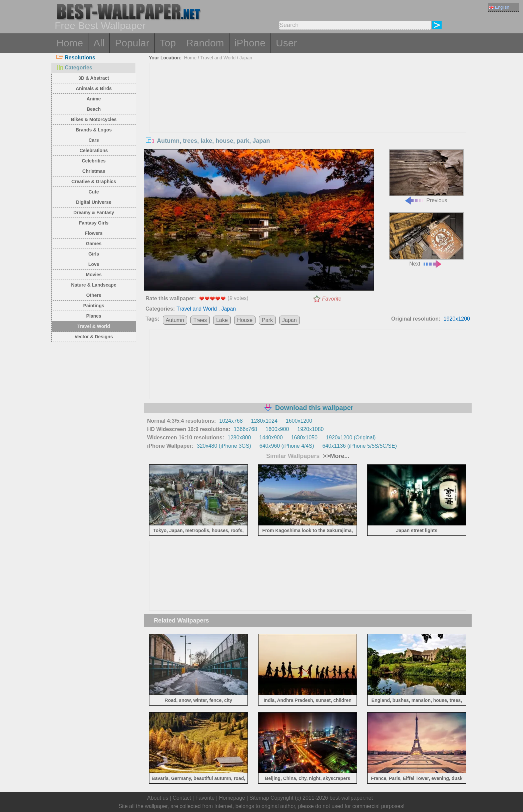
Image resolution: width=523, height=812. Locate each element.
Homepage (232, 798)
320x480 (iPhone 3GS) (224, 446)
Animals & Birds (94, 88)
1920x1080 (310, 429)
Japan (246, 58)
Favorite (332, 299)
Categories (74, 68)
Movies (94, 275)
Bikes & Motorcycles (94, 119)
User (286, 43)
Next (426, 239)
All (99, 43)
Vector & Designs (94, 337)
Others (94, 295)
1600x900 (277, 429)
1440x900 (271, 438)
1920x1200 (457, 319)
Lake (222, 320)
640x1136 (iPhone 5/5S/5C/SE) (359, 446)
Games (94, 244)
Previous (426, 176)
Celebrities (94, 161)
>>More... (335, 456)
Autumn (175, 320)
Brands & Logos (94, 130)
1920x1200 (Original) (351, 438)
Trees (200, 320)
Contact (182, 798)
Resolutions (76, 58)
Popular (132, 43)
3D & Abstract (94, 78)
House (245, 320)
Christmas (94, 171)
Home (70, 43)
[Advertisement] (308, 113)
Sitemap (259, 798)
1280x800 (239, 438)
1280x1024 (264, 421)
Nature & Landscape (94, 285)
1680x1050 (304, 438)
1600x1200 (299, 421)
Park (267, 320)
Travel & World (94, 326)
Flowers (94, 233)
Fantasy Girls (94, 223)
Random (205, 43)
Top (168, 43)
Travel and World (218, 58)
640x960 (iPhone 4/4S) (287, 446)
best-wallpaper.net (351, 798)
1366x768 (245, 429)
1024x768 (231, 421)
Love (94, 264)
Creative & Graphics (94, 181)
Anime (94, 99)
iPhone (250, 43)
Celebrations (94, 150)
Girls (94, 254)
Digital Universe (94, 202)
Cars (94, 140)
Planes (94, 316)
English (499, 7)
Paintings (94, 306)
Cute (94, 192)
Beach (94, 109)
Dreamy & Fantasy (94, 213)
